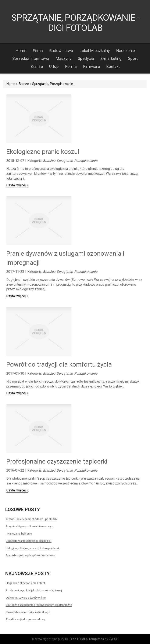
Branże (24, 84)
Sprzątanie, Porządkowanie (53, 84)
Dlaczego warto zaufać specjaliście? (29, 541)
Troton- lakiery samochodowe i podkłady (31, 519)
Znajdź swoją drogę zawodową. (26, 619)
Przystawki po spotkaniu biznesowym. (30, 526)
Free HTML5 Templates (87, 639)
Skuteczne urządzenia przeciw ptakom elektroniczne (39, 605)
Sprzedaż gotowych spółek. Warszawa (30, 555)
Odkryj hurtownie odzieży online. (26, 598)
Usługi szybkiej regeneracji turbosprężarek (33, 548)
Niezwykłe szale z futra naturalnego (28, 612)
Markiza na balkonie (19, 533)
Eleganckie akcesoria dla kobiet (25, 583)
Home (11, 84)
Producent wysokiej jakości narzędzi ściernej (34, 590)
